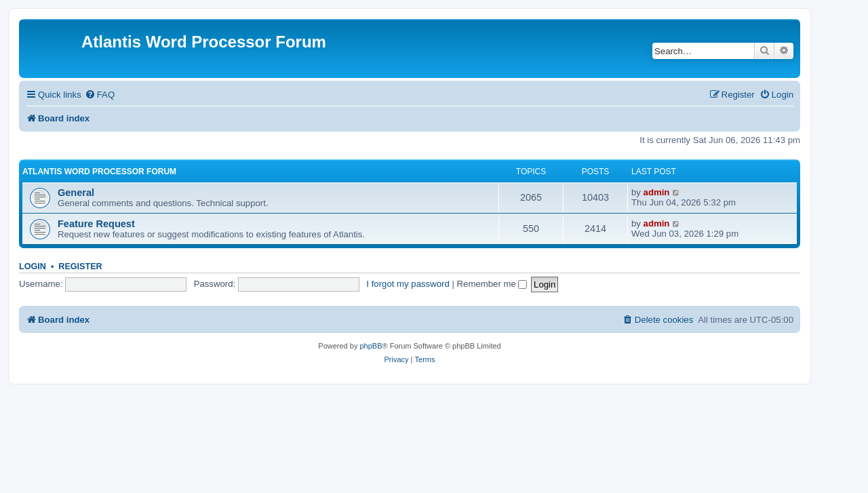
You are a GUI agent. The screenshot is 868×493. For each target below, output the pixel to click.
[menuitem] (100, 95)
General (76, 193)
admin (657, 192)
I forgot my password (408, 284)
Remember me (492, 284)
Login (33, 267)
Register (80, 267)
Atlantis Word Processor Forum (99, 172)
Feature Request (96, 224)
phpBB (371, 346)
